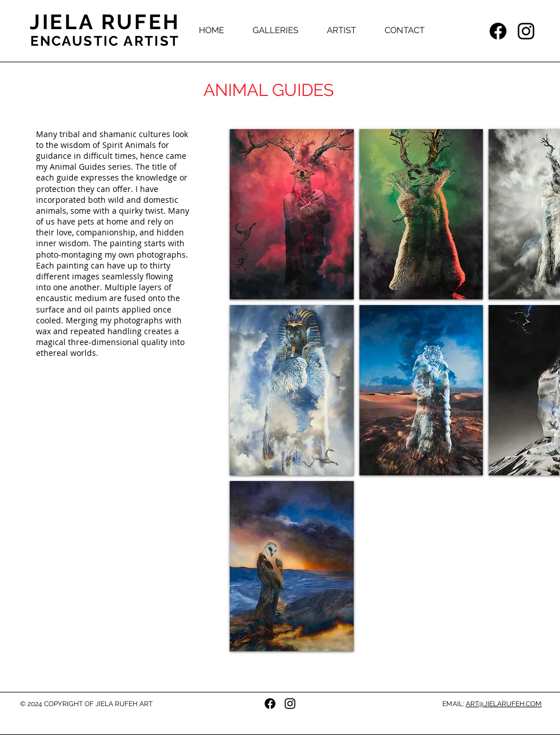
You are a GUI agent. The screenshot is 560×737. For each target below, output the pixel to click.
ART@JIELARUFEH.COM (504, 704)
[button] (275, 30)
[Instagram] (526, 31)
